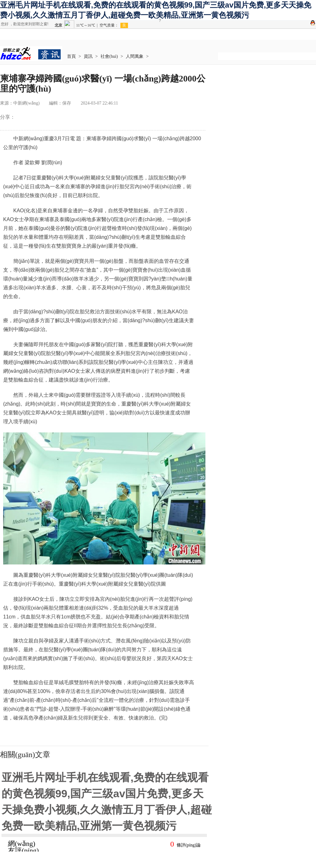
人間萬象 (135, 56)
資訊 (88, 56)
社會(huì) (109, 56)
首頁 (71, 56)
